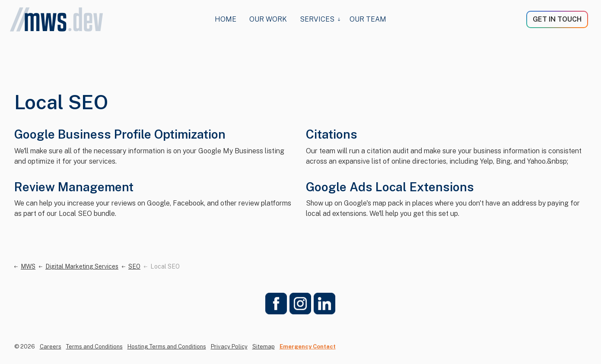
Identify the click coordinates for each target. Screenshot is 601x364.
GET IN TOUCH (557, 19)
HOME (226, 19)
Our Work (268, 19)
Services (317, 19)
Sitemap (264, 347)
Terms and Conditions (94, 347)
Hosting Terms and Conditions (167, 347)
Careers (51, 347)
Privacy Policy (229, 347)
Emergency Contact (308, 347)
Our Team (368, 19)
